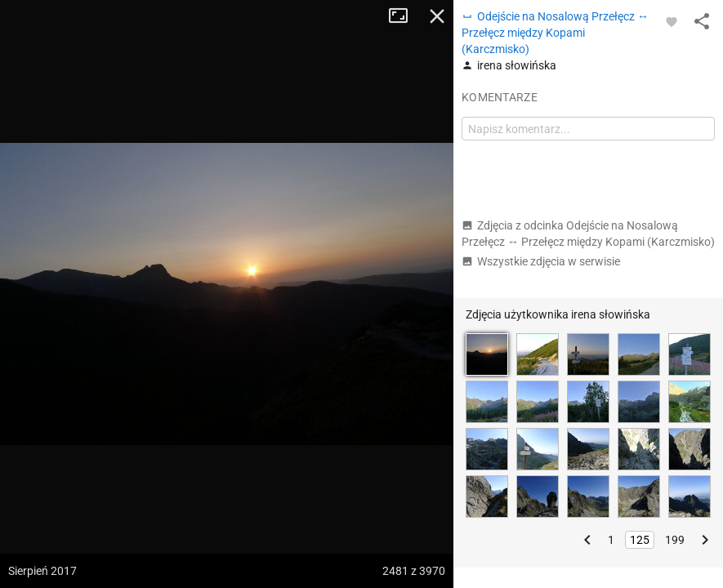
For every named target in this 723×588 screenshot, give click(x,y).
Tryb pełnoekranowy (404, 16)
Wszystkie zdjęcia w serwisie (541, 261)
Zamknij (437, 16)
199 (675, 540)
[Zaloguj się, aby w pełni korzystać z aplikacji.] (672, 21)
